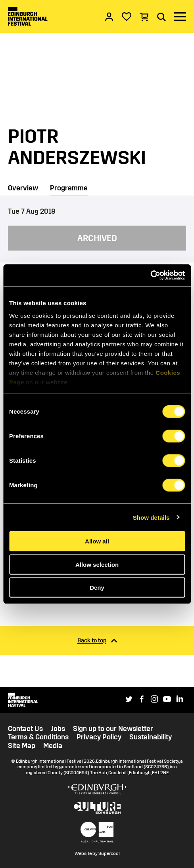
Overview (23, 188)
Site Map (22, 746)
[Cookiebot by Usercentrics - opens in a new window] (150, 275)
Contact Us (25, 729)
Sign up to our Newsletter (113, 729)
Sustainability (151, 737)
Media (53, 746)
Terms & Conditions (38, 737)
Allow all (97, 541)
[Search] (161, 17)
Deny (97, 588)
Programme (69, 188)
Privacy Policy (99, 737)
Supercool (109, 853)
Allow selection (97, 564)
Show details (151, 517)
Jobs (58, 729)
